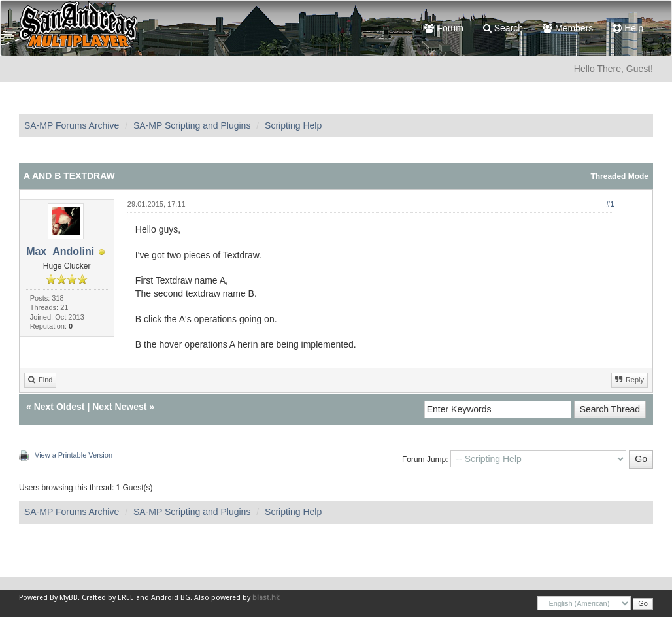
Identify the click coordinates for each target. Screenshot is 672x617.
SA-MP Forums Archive (72, 125)
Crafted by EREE (108, 598)
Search (503, 28)
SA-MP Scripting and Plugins (192, 125)
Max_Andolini (60, 251)
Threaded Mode (619, 176)
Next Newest (119, 407)
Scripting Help (293, 125)
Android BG (171, 598)
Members (568, 28)
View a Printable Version (74, 455)
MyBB (69, 598)
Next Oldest (59, 407)
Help (628, 28)
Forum (444, 28)
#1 (610, 204)
